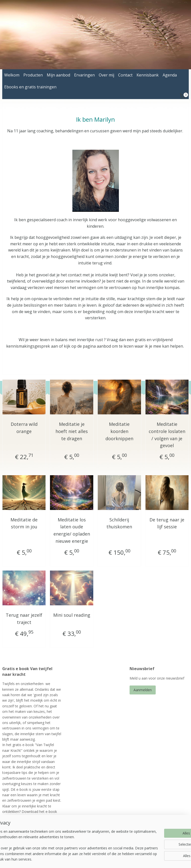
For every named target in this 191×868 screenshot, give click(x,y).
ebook (36, 823)
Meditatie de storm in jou (24, 523)
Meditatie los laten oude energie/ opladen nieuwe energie (72, 530)
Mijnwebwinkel (156, 859)
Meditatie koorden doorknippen (119, 431)
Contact (125, 75)
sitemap (83, 859)
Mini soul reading (72, 615)
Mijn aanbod (58, 75)
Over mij (106, 75)
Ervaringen (84, 75)
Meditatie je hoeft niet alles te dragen (72, 431)
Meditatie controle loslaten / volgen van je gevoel (167, 435)
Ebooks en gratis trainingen (30, 87)
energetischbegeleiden (87, 833)
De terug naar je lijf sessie (167, 523)
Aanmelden (143, 690)
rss (93, 859)
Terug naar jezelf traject (24, 619)
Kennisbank (148, 75)
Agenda (170, 75)
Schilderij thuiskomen (119, 523)
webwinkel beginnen (112, 859)
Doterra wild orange (24, 428)
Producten (33, 75)
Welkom (12, 75)
